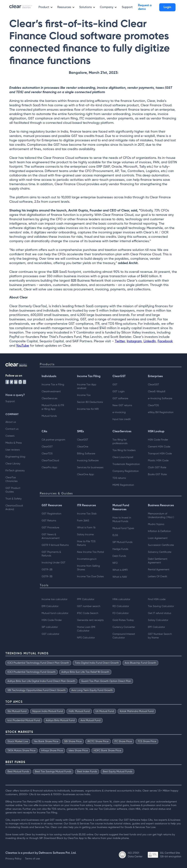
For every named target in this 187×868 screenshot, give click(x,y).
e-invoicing (119, 412)
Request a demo (145, 7)
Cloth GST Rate (157, 468)
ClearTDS (153, 405)
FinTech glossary (15, 471)
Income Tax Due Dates (90, 577)
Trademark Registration (126, 464)
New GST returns (122, 405)
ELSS (115, 535)
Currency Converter (124, 627)
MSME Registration (123, 485)
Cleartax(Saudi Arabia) (14, 508)
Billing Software (86, 454)
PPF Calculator (86, 599)
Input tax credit (122, 419)
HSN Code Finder (158, 440)
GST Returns (49, 521)
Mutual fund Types (123, 528)
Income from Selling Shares (88, 568)
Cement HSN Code (159, 447)
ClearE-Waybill (157, 392)
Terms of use (32, 859)
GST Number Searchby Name (160, 636)
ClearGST (153, 385)
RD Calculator (121, 606)
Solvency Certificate (160, 552)
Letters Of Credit (158, 577)
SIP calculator (50, 627)
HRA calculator (121, 599)
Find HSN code (157, 599)
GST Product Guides (13, 490)
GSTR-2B (47, 570)
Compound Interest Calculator (124, 636)
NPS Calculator (86, 638)
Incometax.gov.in (87, 559)
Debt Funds (119, 556)
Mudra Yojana (156, 524)
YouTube (23, 346)
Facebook (165, 341)
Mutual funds (49, 416)
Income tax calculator (55, 599)
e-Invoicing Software (160, 398)
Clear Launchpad (123, 457)
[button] (44, 7)
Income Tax (84, 395)
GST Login (119, 392)
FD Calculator (121, 613)
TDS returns (119, 478)
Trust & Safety (14, 499)
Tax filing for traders (124, 450)
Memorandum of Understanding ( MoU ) (161, 516)
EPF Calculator (156, 627)
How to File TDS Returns (86, 543)
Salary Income (85, 535)
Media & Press (14, 443)
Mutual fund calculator (55, 613)
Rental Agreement (159, 570)
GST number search (89, 606)
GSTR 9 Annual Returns (55, 545)
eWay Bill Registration (161, 412)
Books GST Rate (157, 474)
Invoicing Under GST (54, 563)
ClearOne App (85, 474)
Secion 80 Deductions (90, 402)
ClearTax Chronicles (12, 479)
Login (167, 7)
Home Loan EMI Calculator (86, 629)
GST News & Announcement (51, 536)
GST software (120, 398)
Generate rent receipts (90, 620)
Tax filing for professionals (120, 442)
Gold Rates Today (123, 620)
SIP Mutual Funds (122, 542)
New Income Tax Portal (90, 552)
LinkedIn (150, 341)
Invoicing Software (88, 461)
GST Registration (51, 514)
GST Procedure (50, 528)
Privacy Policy (13, 859)
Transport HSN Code (160, 454)
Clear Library (13, 464)
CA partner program (53, 440)
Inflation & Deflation (159, 531)
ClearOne (83, 447)
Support (127, 7)
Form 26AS (83, 521)
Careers (10, 436)
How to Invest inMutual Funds (122, 520)
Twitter (120, 341)
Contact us (12, 429)
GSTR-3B (47, 577)
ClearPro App (49, 468)
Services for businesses (90, 468)
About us (11, 422)
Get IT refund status (160, 613)
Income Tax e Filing (53, 385)
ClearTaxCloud (50, 461)
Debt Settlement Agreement (158, 561)
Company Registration (126, 471)
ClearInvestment (51, 392)
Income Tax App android (87, 386)
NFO (115, 563)
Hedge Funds (120, 549)
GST (115, 385)
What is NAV (120, 577)
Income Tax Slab (87, 514)
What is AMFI (120, 570)
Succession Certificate (161, 545)
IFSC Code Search (88, 613)
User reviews (13, 450)
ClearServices (49, 398)
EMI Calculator (50, 606)
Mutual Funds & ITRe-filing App (53, 407)
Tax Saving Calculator (161, 606)
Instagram (134, 341)
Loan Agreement (158, 538)
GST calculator (50, 634)
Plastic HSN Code (158, 461)
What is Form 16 (86, 528)
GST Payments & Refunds (51, 554)
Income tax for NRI (88, 409)
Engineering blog (15, 457)
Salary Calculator (158, 620)
